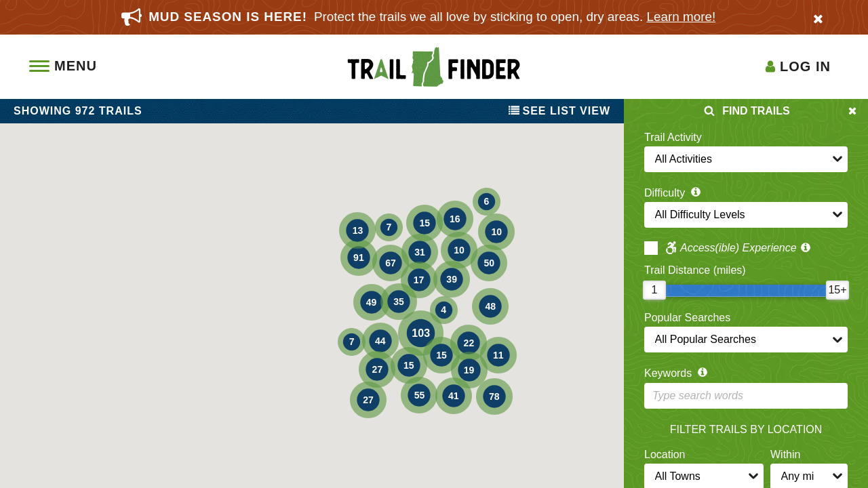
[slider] (654, 290)
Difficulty (674, 193)
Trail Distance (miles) (695, 270)
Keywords (677, 373)
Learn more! (682, 17)
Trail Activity (673, 137)
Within (785, 454)
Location (665, 454)
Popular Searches (687, 318)
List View (559, 111)
